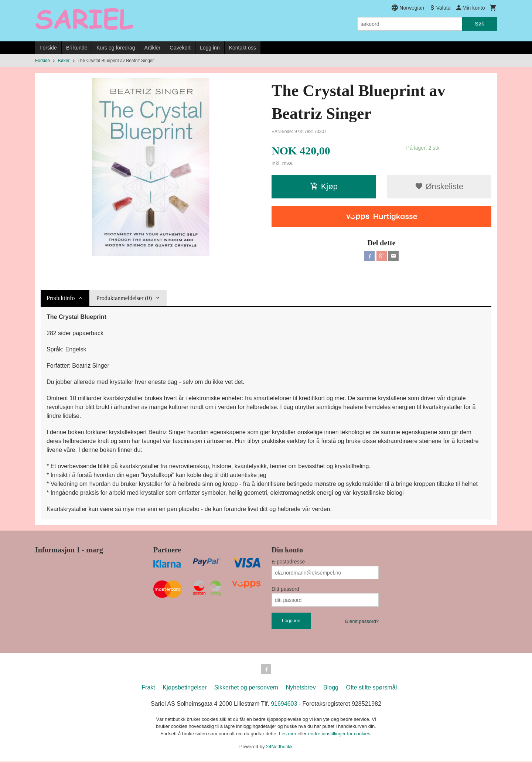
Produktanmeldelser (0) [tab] (124, 298)
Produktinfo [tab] (61, 298)
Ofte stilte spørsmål (371, 689)
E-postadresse (288, 562)
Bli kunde (77, 48)
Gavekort (180, 48)
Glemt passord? (362, 621)
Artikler (153, 48)
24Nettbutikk (279, 748)
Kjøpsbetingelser (185, 689)
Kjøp (324, 186)
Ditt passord (285, 589)
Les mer (288, 735)
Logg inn (210, 48)
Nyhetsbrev (301, 689)
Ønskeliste (439, 186)
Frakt (148, 689)
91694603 (284, 705)
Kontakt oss (243, 48)
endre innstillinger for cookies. (340, 735)
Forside (48, 48)
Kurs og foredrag (116, 48)
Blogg (331, 689)
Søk (479, 24)
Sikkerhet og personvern (246, 689)
